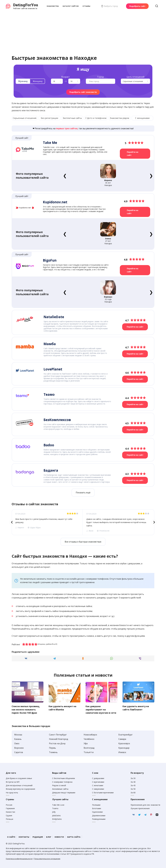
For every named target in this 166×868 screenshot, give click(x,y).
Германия (10, 808)
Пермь (52, 747)
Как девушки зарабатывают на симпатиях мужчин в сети (101, 709)
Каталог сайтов (71, 6)
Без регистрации (49, 118)
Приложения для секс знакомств (145, 804)
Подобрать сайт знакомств (83, 92)
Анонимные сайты (60, 788)
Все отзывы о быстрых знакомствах (83, 541)
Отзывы (86, 6)
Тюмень (53, 752)
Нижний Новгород (59, 738)
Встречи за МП (13, 781)
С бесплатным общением (63, 778)
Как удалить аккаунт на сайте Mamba (63, 707)
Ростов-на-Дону (57, 743)
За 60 (133, 792)
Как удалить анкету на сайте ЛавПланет (137, 707)
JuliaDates (56, 815)
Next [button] (154, 522)
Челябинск (89, 738)
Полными (96, 804)
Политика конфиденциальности (19, 858)
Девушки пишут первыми (64, 792)
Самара (122, 738)
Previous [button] (12, 522)
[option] (47, 522)
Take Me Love (58, 804)
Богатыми (97, 808)
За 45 (133, 785)
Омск (17, 743)
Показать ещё (83, 492)
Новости (59, 836)
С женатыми (98, 785)
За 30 (133, 778)
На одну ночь (12, 792)
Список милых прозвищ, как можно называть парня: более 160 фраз (26, 709)
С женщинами (142, 118)
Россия (9, 804)
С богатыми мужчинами (103, 792)
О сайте (11, 836)
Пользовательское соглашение (47, 858)
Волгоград (89, 747)
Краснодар (124, 747)
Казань (18, 738)
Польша (9, 818)
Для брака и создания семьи (19, 778)
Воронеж (19, 747)
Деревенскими (99, 815)
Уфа (86, 743)
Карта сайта (74, 836)
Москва (18, 734)
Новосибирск (90, 734)
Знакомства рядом (119, 118)
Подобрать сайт (137, 6)
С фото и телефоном (96, 118)
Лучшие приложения (140, 808)
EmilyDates (57, 818)
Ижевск (122, 752)
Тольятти (89, 752)
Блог (49, 836)
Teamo (55, 808)
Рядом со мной (59, 785)
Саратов (19, 752)
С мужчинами (98, 781)
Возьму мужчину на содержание (20, 788)
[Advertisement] (83, 29)
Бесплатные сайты (72, 118)
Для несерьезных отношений (19, 785)
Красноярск (124, 743)
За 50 (133, 788)
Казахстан (10, 811)
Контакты (24, 836)
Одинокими (97, 811)
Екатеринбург (125, 734)
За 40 (133, 781)
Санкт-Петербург (58, 734)
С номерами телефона (62, 781)
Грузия (9, 815)
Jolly (54, 811)
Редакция (38, 836)
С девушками (98, 778)
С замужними (98, 788)
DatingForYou (26, 5)
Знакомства (53, 6)
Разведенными (99, 818)
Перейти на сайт (133, 154)
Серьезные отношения (25, 118)
